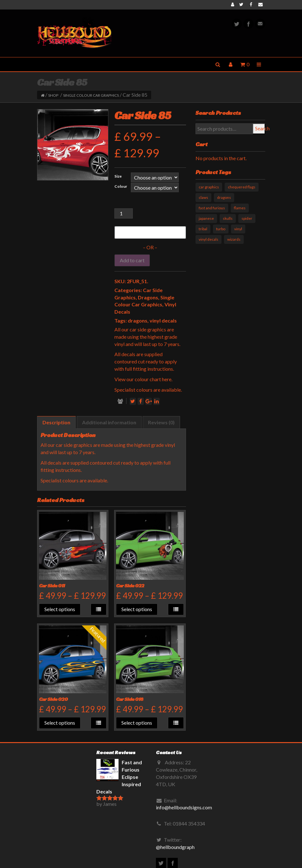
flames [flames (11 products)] (240, 208)
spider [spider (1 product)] (247, 218)
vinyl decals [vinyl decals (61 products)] (209, 239)
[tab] (56, 423)
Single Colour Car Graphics (91, 95)
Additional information (109, 422)
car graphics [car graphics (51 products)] (209, 187)
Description (56, 422)
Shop (53, 95)
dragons (138, 320)
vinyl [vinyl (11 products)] (238, 229)
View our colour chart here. (143, 379)
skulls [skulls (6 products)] (228, 218)
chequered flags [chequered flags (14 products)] (242, 187)
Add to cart (132, 260)
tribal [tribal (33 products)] (203, 229)
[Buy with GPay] (150, 232)
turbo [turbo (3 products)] (221, 229)
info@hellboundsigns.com (184, 807)
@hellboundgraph (175, 847)
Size (118, 176)
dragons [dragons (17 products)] (224, 197)
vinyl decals (163, 320)
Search (260, 128)
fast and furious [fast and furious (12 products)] (212, 208)
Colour (121, 186)
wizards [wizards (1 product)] (234, 239)
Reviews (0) (161, 422)
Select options (60, 609)
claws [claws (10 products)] (203, 197)
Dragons (148, 297)
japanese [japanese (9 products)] (206, 218)
